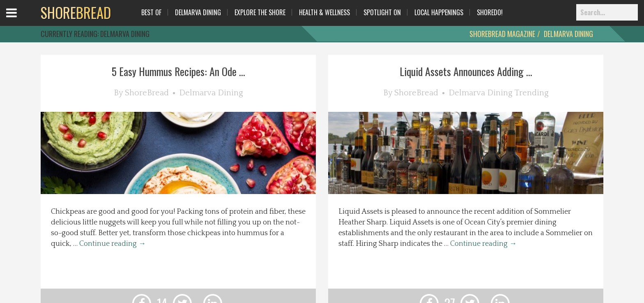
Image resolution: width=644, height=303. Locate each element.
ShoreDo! (490, 12)
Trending (531, 93)
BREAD (76, 12)
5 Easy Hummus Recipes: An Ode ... (178, 71)
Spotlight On (382, 12)
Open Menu (22, 20)
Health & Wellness (324, 12)
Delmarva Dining (198, 12)
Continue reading (113, 244)
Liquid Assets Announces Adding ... (466, 71)
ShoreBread (147, 93)
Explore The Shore (260, 12)
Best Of (151, 12)
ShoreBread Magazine (502, 34)
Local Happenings (439, 12)
